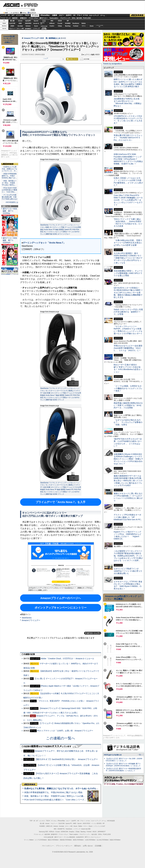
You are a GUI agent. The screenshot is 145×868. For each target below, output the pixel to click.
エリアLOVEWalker (41, 840)
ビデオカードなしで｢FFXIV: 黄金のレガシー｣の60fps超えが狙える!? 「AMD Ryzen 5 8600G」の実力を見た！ (128, 585)
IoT (13, 15)
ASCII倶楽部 (137, 15)
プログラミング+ (65, 18)
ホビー (62, 15)
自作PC (69, 15)
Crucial (60, 23)
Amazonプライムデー (31, 620)
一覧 (63, 59)
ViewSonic (76, 23)
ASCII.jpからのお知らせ (113, 755)
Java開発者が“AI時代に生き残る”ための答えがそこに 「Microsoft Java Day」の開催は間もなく (128, 102)
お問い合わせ (88, 846)
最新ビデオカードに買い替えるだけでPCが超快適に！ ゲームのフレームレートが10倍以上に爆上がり (128, 497)
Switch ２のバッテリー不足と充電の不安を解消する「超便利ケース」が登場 (128, 312)
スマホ (85, 15)
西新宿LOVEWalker (66, 840)
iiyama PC (69, 823)
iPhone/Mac (45, 15)
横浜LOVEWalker (53, 840)
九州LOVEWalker (90, 840)
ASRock (52, 23)
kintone (28, 26)
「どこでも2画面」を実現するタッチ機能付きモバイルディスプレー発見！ (128, 388)
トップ (4, 15)
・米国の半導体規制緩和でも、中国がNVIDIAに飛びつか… (9, 176)
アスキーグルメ (34, 18)
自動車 (55, 15)
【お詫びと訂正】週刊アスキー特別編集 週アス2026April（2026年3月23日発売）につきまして (123, 765)
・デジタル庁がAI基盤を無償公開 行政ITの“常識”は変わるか (10, 197)
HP (68, 21)
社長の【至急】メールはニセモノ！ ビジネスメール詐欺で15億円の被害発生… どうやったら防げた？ (128, 182)
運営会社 (78, 846)
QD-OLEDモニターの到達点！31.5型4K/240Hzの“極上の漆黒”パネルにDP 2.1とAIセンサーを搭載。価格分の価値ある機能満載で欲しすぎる (128, 292)
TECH (27, 15)
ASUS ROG (28, 23)
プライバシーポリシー (64, 846)
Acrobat (20, 26)
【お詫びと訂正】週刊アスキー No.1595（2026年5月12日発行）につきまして (124, 760)
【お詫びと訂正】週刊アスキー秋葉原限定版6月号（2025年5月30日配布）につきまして (123, 770)
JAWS (12, 26)
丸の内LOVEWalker (103, 840)
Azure (36, 26)
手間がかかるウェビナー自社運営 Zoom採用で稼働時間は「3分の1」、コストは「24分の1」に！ (129, 348)
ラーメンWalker (29, 840)
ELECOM (12, 23)
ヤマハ (84, 26)
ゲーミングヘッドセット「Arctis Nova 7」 (44, 243)
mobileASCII (80, 837)
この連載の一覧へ (61, 738)
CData (60, 26)
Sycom (36, 21)
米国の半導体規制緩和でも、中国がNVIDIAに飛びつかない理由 (53, 792)
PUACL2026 (87, 18)
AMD (20, 23)
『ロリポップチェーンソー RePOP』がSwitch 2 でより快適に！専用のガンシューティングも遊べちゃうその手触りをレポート (128, 330)
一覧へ (140, 755)
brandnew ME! (44, 29)
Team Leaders (74, 834)
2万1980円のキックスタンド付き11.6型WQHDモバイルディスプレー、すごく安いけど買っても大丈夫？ (128, 120)
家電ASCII (23, 18)
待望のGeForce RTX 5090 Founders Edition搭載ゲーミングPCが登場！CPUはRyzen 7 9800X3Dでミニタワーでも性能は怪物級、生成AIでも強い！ (128, 159)
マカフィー (12, 29)
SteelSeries (27, 618)
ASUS (60, 21)
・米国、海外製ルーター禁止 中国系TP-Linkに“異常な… (9, 183)
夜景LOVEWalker (78, 840)
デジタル (29, 5)
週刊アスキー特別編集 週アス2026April (10, 240)
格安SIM (15, 18)
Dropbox (52, 26)
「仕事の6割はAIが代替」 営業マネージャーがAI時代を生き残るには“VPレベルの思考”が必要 (128, 243)
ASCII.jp (11, 5)
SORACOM (64, 832)
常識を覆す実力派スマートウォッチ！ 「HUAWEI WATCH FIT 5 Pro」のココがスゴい (128, 138)
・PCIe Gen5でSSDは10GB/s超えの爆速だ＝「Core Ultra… (9, 190)
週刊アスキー (44, 18)
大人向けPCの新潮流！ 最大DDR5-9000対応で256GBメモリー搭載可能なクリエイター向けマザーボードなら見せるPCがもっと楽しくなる (128, 258)
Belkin (84, 23)
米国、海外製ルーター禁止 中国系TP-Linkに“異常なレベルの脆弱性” (56, 796)
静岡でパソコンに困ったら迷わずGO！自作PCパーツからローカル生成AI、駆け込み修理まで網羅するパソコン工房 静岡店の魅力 (128, 83)
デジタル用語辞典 (69, 837)
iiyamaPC (28, 21)
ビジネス (19, 15)
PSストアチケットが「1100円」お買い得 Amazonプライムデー (65, 731)
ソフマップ (36, 29)
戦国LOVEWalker (115, 840)
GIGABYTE (36, 23)
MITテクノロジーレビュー (93, 837)
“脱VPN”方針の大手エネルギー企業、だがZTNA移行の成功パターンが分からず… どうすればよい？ (128, 442)
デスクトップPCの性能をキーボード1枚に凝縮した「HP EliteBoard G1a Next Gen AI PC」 (128, 517)
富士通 (12, 21)
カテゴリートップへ (93, 633)
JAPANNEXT (28, 29)
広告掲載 (98, 846)
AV (74, 15)
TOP (31, 821)
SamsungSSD (42, 23)
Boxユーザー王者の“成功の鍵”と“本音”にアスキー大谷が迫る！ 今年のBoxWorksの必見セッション (128, 368)
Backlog (68, 26)
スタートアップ (94, 15)
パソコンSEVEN (44, 21)
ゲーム (103, 15)
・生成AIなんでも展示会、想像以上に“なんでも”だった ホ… (9, 169)
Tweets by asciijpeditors (112, 64)
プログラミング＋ (85, 834)
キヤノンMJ (20, 29)
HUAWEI (68, 23)
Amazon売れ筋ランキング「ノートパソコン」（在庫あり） (9, 39)
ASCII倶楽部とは (12, 202)
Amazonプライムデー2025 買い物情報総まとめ (42, 38)
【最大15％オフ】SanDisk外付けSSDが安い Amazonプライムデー (66, 759)
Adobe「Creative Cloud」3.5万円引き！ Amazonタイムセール (67, 659)
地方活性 (79, 18)
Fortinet (76, 26)
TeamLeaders (54, 18)
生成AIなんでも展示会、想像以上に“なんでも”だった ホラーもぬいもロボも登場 (62, 788)
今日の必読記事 (48, 837)
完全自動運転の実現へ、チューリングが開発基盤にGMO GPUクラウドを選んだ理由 (128, 273)
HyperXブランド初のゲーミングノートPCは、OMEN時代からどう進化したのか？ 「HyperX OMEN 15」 (127, 535)
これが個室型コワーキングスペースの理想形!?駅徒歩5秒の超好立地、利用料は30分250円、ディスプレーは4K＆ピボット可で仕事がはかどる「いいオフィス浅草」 (128, 556)
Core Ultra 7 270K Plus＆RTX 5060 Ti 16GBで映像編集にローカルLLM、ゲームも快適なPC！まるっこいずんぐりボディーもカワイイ (128, 200)
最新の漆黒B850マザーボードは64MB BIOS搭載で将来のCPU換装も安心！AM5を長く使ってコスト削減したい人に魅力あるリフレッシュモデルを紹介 (128, 481)
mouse (20, 21)
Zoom (92, 26)
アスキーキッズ (6, 18)
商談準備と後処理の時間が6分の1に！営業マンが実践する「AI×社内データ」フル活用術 (128, 405)
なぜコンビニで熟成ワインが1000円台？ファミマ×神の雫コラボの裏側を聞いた (128, 571)
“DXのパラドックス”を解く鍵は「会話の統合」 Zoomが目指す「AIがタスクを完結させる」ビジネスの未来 (128, 223)
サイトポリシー (48, 846)
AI (9, 15)
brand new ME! (86, 829)
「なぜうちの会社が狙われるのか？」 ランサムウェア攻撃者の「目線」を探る (128, 422)
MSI (52, 21)
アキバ (79, 15)
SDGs (74, 18)
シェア (46, 58)
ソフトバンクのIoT (100, 26)
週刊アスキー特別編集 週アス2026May (10, 211)
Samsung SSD (43, 832)
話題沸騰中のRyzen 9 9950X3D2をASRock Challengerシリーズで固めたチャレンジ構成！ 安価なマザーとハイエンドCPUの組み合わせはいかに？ (128, 459)
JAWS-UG (49, 826)
